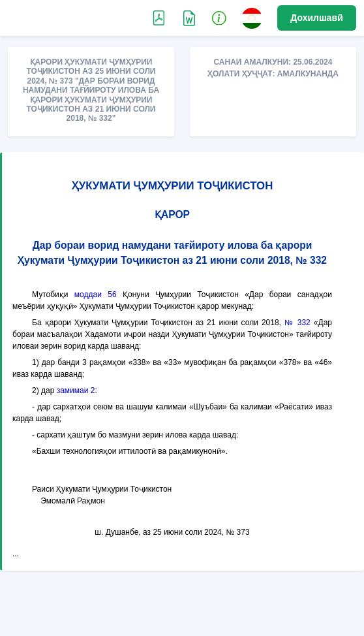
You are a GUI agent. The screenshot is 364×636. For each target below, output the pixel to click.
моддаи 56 (96, 294)
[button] (219, 18)
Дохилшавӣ (317, 18)
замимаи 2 (76, 390)
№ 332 (297, 323)
